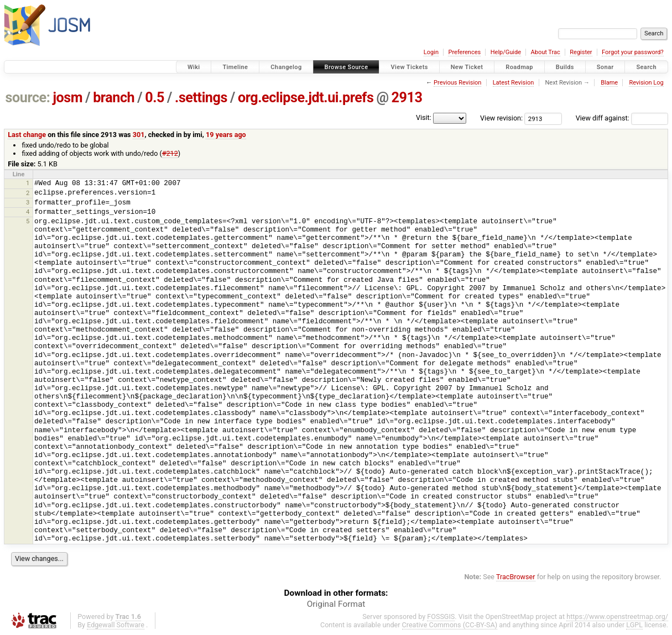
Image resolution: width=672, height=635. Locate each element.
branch (114, 98)
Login (431, 52)
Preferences (464, 52)
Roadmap (519, 67)
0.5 (155, 98)
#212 (170, 153)
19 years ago (226, 135)
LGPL (634, 625)
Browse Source (347, 67)
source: (28, 98)
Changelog (286, 67)
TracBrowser (516, 577)
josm (67, 98)
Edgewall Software (116, 625)
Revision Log (646, 83)
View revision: (501, 118)
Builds (565, 67)
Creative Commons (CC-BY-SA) (450, 625)
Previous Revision (457, 83)
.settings (201, 98)
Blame (609, 83)
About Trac (546, 52)
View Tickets (409, 67)
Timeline (235, 67)
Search (646, 67)
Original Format (336, 604)
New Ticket (467, 67)
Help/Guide (506, 52)
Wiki (194, 67)
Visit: (424, 117)
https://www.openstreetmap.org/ (617, 616)
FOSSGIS (441, 616)
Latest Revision (514, 83)
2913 (407, 98)
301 (139, 135)
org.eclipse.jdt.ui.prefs (306, 98)
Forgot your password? (633, 52)
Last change (27, 135)
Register (581, 52)
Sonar (605, 67)
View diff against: (622, 118)
